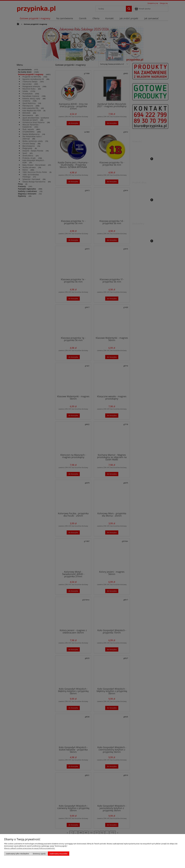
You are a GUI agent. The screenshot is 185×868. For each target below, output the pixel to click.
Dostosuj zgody (39, 854)
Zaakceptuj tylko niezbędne (17, 854)
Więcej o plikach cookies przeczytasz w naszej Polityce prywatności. (30, 848)
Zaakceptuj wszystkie (59, 854)
